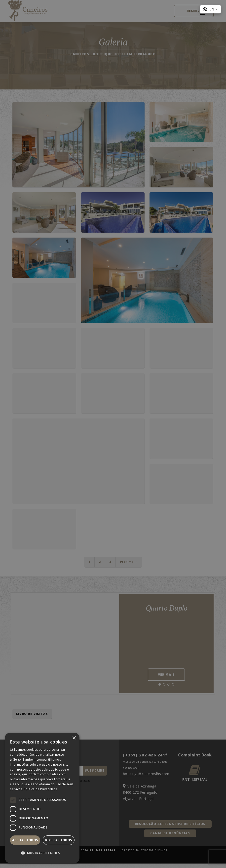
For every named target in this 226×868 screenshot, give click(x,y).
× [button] (74, 738)
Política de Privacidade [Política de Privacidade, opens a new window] (41, 789)
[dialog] (113, 434)
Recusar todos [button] (58, 840)
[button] (42, 853)
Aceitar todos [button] (25, 840)
